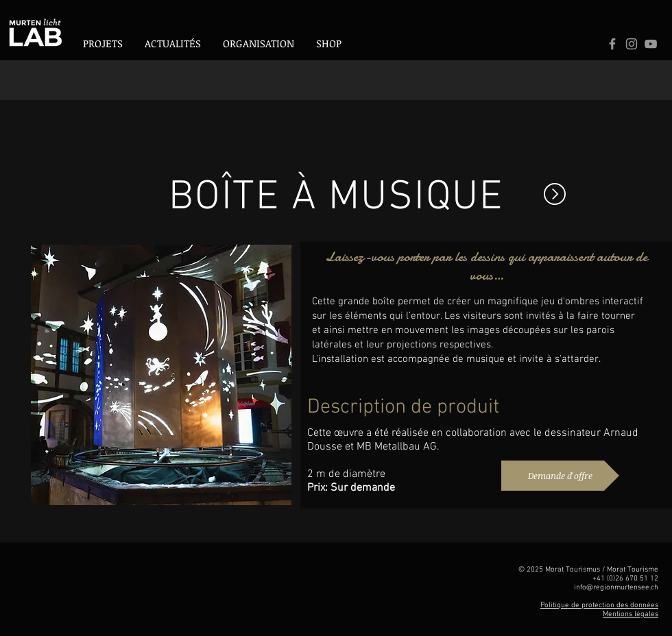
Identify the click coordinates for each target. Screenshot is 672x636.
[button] (259, 44)
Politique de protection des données (599, 606)
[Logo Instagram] (632, 44)
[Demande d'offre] (560, 476)
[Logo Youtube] (651, 44)
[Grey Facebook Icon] (612, 44)
